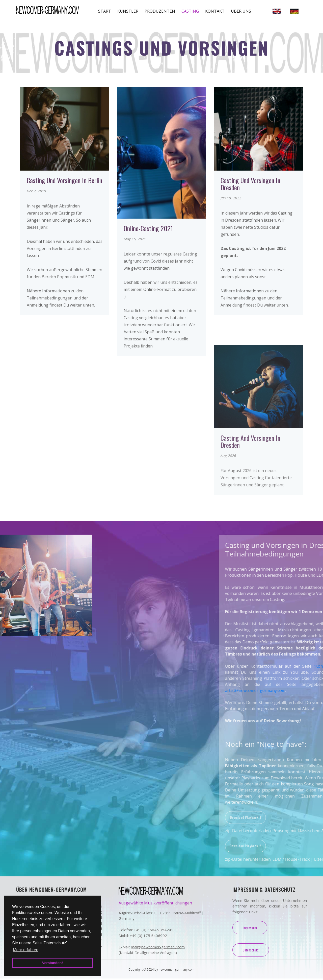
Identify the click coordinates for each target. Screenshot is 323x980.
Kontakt (215, 11)
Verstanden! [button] (52, 963)
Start (105, 11)
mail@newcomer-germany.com (158, 948)
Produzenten (160, 11)
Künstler (128, 11)
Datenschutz (251, 951)
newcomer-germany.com (177, 971)
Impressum (250, 929)
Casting (190, 11)
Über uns (241, 11)
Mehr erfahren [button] (26, 950)
